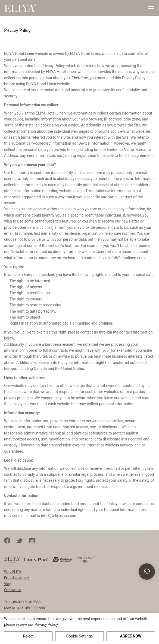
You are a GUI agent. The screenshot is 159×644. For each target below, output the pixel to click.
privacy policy (46, 624)
